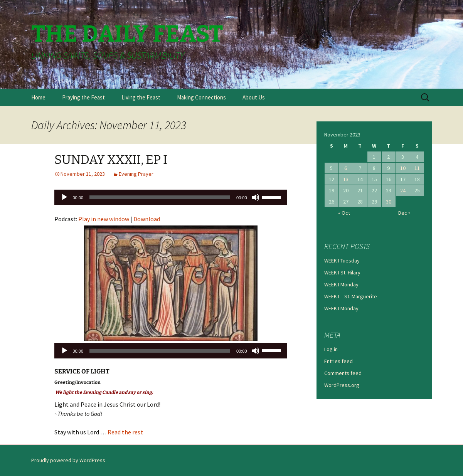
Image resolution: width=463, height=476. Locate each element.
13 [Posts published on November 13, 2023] (346, 179)
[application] (171, 197)
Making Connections (201, 97)
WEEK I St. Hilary (342, 272)
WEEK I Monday (341, 284)
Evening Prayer (136, 174)
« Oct (344, 213)
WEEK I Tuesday (342, 261)
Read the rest (125, 432)
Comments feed (343, 373)
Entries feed (338, 361)
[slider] (160, 197)
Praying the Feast (83, 97)
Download (147, 219)
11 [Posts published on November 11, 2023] (417, 168)
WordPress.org (342, 385)
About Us (254, 97)
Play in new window (104, 219)
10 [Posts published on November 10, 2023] (403, 168)
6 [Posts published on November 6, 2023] (346, 168)
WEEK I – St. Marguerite (351, 296)
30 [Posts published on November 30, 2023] (389, 202)
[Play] (64, 197)
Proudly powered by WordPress (68, 460)
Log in (331, 349)
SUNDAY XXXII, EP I (111, 160)
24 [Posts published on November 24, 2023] (403, 190)
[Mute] (256, 197)
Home (38, 97)
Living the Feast (141, 97)
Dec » (404, 213)
